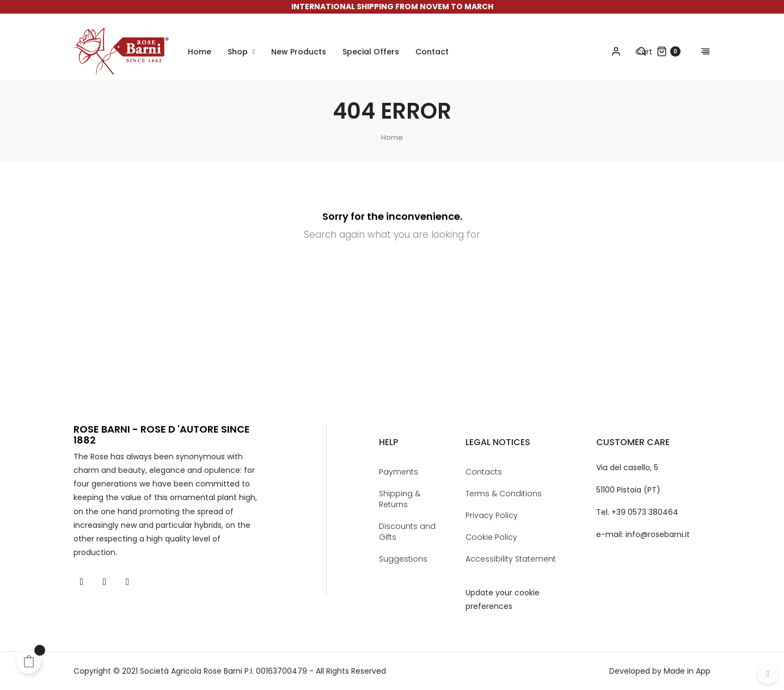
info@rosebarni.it (658, 534)
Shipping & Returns (400, 499)
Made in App (687, 671)
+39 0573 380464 (645, 512)
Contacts (484, 472)
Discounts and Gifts (407, 532)
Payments (399, 472)
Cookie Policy (491, 537)
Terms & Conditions (504, 494)
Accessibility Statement (511, 559)
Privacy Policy (492, 515)
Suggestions (403, 559)
